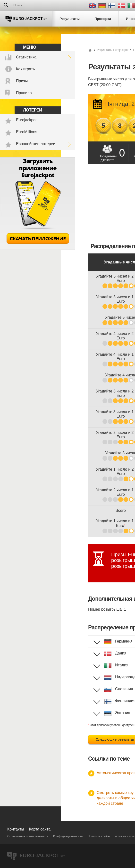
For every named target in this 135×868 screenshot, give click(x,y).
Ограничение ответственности (28, 836)
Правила (24, 93)
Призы (22, 81)
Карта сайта (40, 829)
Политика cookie (99, 836)
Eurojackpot (26, 120)
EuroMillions (27, 132)
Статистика (26, 57)
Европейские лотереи (36, 144)
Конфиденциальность (68, 836)
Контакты (16, 829)
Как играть (25, 69)
